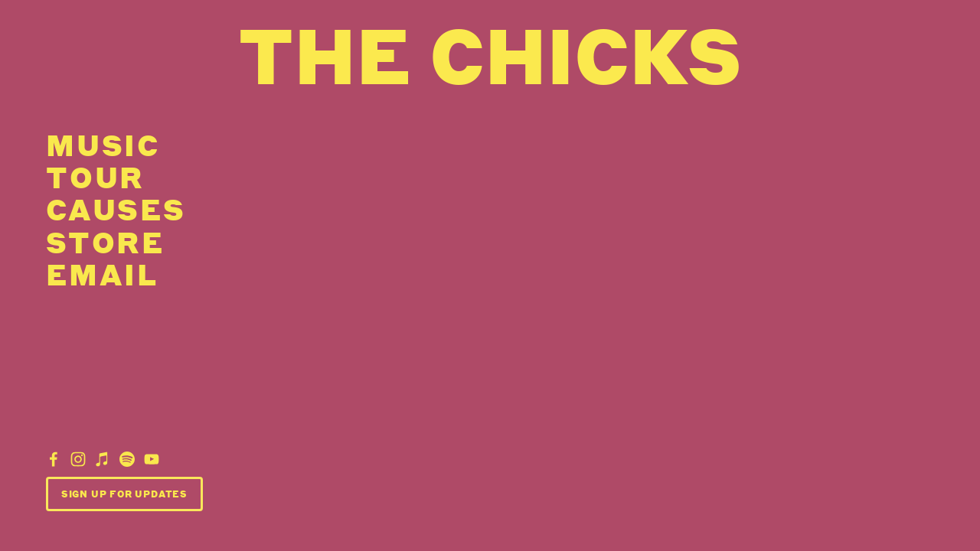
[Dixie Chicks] (54, 459)
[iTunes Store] (103, 459)
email (102, 274)
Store (105, 241)
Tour (95, 177)
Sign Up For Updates (124, 494)
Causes (116, 209)
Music (103, 145)
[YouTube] (152, 459)
